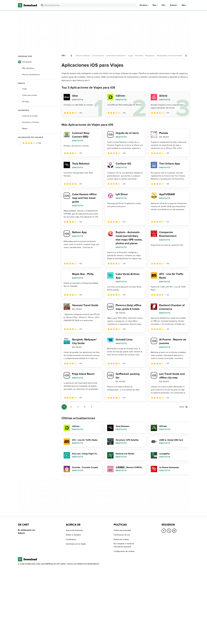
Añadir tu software (73, 535)
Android (173, 5)
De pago (24, 102)
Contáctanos (71, 539)
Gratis (22, 89)
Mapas (23, 129)
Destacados (25, 62)
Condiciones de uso (122, 535)
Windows (143, 5)
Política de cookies (121, 539)
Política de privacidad (122, 530)
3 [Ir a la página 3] (78, 407)
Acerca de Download (74, 530)
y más (30, 143)
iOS (163, 5)
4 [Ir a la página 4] (85, 407)
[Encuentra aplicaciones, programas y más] (89, 5)
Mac (154, 5)
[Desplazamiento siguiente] (186, 56)
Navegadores (150, 56)
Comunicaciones (98, 56)
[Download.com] (27, 5)
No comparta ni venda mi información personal (124, 545)
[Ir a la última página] (183, 407)
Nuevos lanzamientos (29, 75)
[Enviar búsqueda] (42, 5)
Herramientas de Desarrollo (116, 56)
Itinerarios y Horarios (29, 122)
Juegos (130, 56)
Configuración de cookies (124, 551)
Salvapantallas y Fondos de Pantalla (169, 56)
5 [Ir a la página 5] (92, 407)
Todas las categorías (83, 56)
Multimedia (139, 56)
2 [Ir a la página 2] (71, 407)
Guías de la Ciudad (28, 116)
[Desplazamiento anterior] (71, 56)
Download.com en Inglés (76, 544)
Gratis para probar (27, 95)
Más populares (26, 68)
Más (185, 5)
